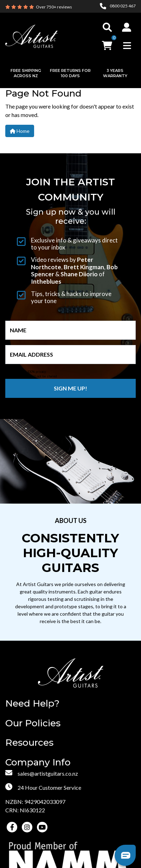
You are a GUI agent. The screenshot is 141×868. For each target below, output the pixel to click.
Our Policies (33, 723)
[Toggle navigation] (127, 45)
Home (20, 131)
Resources (29, 743)
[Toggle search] (107, 27)
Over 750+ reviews (54, 7)
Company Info (38, 762)
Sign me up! (70, 388)
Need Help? (32, 704)
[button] (127, 27)
